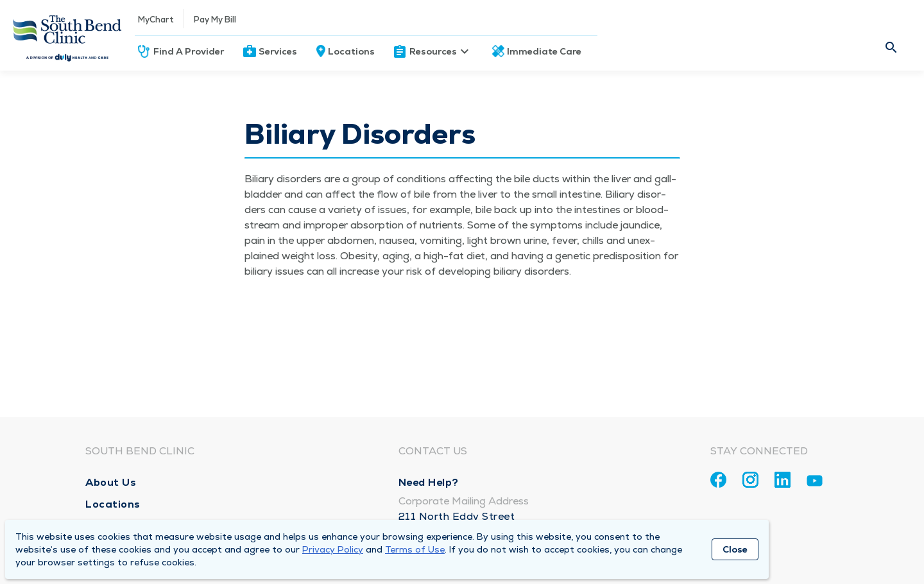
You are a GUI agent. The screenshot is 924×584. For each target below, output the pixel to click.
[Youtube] (815, 483)
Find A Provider (189, 51)
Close (735, 549)
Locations (351, 51)
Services (278, 51)
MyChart (156, 20)
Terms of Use (415, 549)
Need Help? (429, 482)
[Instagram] (750, 480)
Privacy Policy (333, 549)
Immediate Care (544, 51)
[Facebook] (718, 480)
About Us (111, 482)
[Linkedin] (783, 480)
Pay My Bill (215, 20)
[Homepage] (67, 35)
